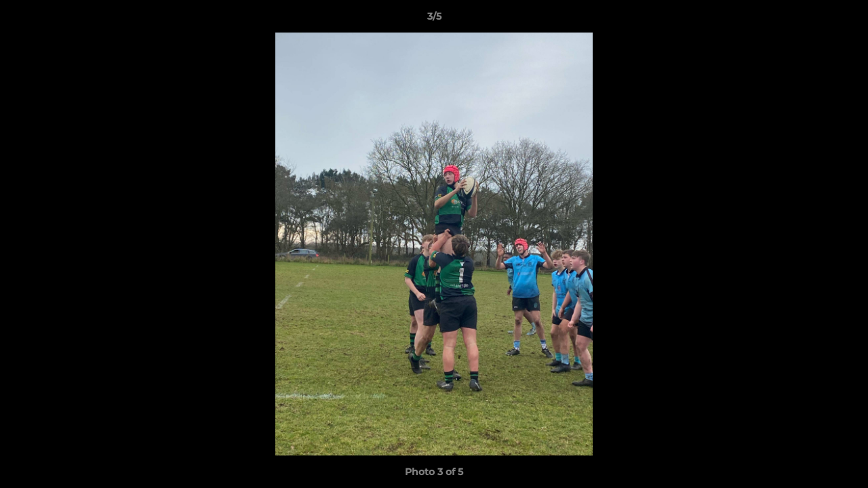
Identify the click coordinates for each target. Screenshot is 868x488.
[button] (844, 20)
